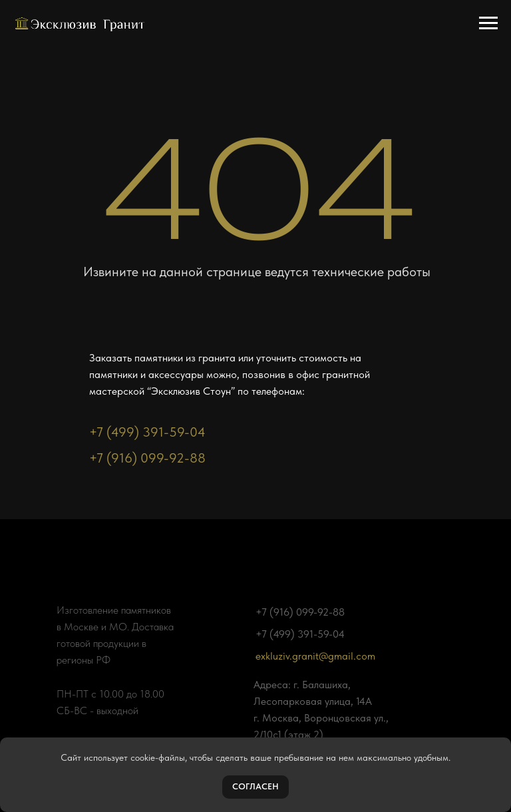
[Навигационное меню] (488, 23)
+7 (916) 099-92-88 (147, 458)
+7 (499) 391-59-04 (147, 432)
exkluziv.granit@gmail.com (315, 656)
